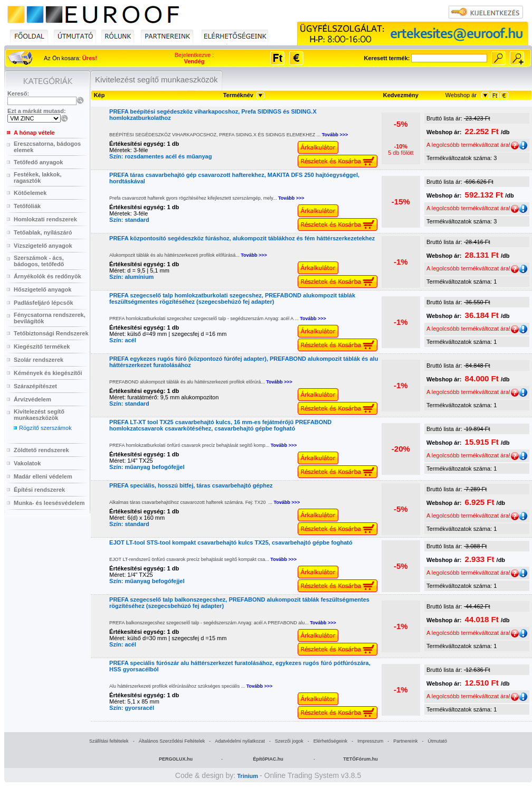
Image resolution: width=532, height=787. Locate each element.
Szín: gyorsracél (132, 708)
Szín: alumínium (131, 277)
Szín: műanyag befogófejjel (147, 467)
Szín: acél (123, 340)
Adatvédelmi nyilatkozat (240, 741)
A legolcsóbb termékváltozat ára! (473, 145)
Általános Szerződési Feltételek (172, 741)
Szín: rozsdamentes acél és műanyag (160, 156)
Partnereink (405, 741)
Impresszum (370, 741)
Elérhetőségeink (331, 741)
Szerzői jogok (289, 741)
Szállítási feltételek (109, 741)
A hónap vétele (34, 133)
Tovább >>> (335, 135)
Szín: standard (129, 220)
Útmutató (437, 741)
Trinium (248, 776)
